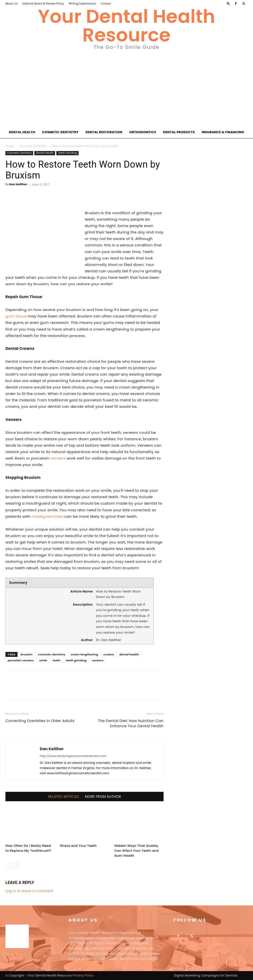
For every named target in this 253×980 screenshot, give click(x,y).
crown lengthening (84, 654)
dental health (129, 654)
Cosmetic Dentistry (60, 132)
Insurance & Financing (223, 132)
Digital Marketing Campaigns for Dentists (206, 975)
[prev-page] (9, 865)
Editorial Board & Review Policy (43, 3)
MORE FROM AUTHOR (103, 797)
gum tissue (16, 316)
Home (10, 146)
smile (43, 660)
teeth (56, 660)
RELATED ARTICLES (63, 797)
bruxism (27, 654)
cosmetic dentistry (52, 654)
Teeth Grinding (67, 153)
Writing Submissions (82, 3)
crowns (109, 654)
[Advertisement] (126, 89)
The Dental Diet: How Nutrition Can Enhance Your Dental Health (131, 723)
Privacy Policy (83, 975)
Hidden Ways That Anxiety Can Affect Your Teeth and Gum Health (137, 851)
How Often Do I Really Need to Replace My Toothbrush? (28, 848)
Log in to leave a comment (29, 891)
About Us (12, 3)
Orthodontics (143, 132)
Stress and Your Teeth (78, 846)
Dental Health (22, 132)
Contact (106, 3)
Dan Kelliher (18, 184)
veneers (58, 458)
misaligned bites (47, 516)
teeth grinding (76, 660)
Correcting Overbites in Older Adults (40, 721)
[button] (228, 3)
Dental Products (179, 132)
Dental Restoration (104, 132)
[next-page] (16, 865)
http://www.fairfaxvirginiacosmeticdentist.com (73, 756)
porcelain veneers (21, 660)
